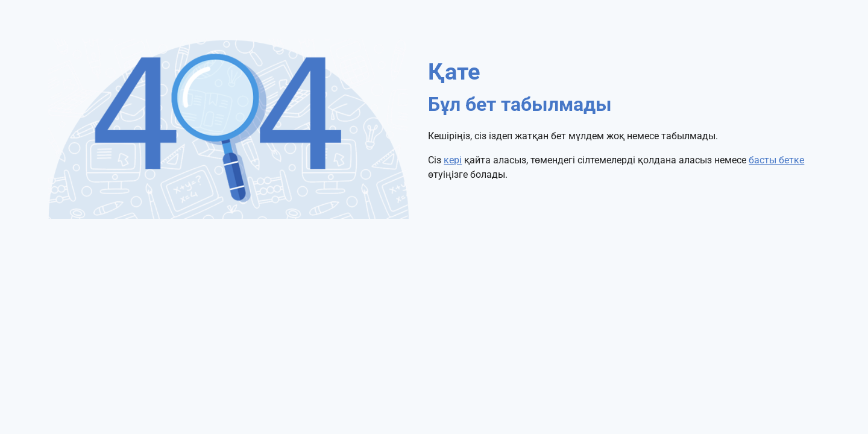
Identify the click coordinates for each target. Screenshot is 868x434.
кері (453, 160)
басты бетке (776, 160)
